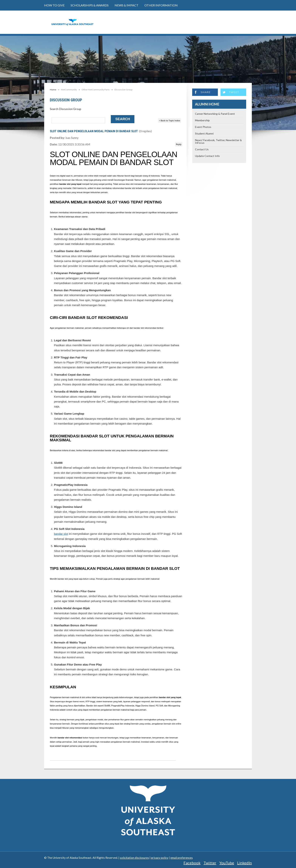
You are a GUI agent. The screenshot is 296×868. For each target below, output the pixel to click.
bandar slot (61, 534)
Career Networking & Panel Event (215, 114)
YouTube (227, 863)
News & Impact (126, 5)
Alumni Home (207, 104)
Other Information (161, 5)
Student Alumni (204, 133)
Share (206, 92)
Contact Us (202, 149)
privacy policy (160, 858)
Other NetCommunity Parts (96, 90)
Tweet (234, 92)
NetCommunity (69, 90)
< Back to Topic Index (170, 120)
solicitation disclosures (134, 858)
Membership (202, 120)
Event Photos (203, 127)
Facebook (192, 863)
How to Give (54, 5)
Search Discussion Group (66, 109)
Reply (179, 144)
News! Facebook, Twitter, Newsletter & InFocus (218, 141)
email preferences (182, 858)
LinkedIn (244, 863)
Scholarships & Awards (90, 5)
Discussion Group (123, 90)
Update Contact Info (207, 156)
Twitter (210, 863)
